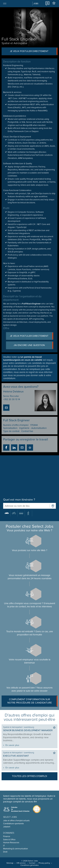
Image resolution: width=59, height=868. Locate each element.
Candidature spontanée (13, 824)
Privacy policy (44, 863)
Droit (5, 852)
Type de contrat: (11, 431)
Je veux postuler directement (34, 51)
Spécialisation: (10, 428)
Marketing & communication (15, 849)
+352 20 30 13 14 (12, 399)
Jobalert (7, 827)
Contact (32, 863)
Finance (7, 836)
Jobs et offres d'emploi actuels (16, 821)
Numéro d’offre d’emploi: (16, 425)
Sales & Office (9, 840)
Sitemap (10, 863)
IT (4, 846)
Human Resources (11, 843)
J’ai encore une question (33, 345)
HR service (21, 863)
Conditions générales (30, 865)
